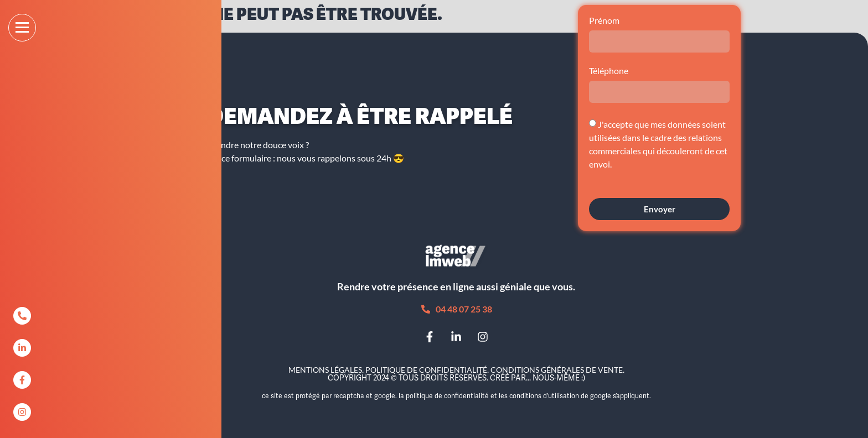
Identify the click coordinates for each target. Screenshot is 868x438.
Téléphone (609, 71)
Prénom (604, 21)
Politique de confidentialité (426, 370)
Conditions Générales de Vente (557, 370)
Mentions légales (325, 370)
